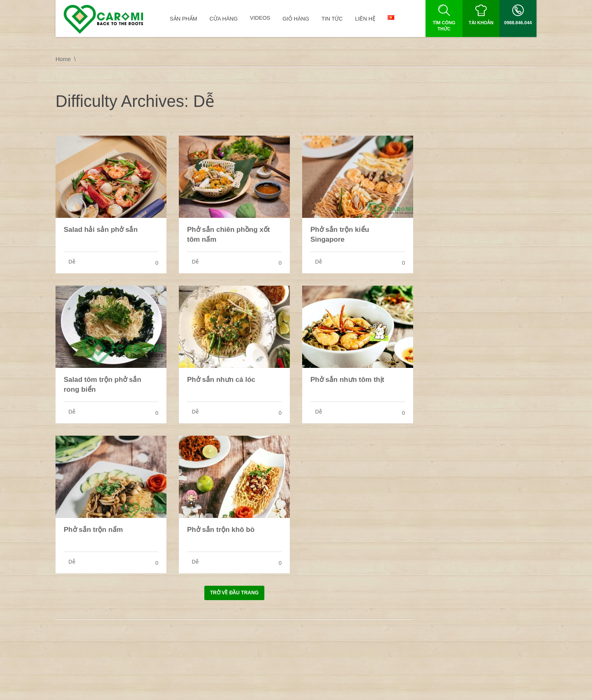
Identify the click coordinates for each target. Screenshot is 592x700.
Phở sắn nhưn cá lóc (221, 380)
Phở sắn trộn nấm (93, 530)
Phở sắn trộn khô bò (221, 530)
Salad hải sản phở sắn (101, 230)
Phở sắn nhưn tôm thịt (347, 380)
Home (63, 59)
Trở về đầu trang (234, 593)
